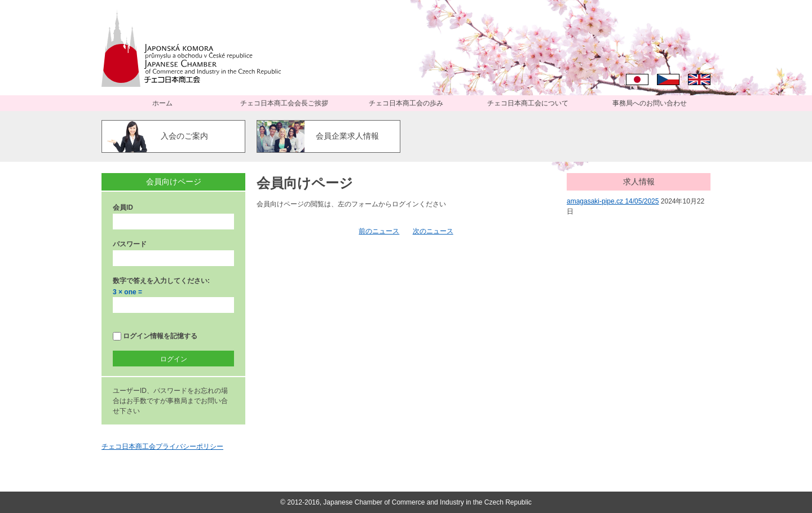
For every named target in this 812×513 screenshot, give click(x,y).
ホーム (162, 103)
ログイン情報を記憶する (155, 336)
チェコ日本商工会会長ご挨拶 (284, 103)
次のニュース (433, 231)
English (699, 79)
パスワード (130, 244)
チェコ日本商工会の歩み (406, 103)
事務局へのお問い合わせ (650, 103)
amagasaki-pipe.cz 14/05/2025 (613, 201)
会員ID (123, 207)
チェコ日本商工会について (528, 103)
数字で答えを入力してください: (161, 281)
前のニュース (379, 231)
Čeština (668, 79)
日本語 (637, 79)
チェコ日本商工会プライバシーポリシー (162, 446)
